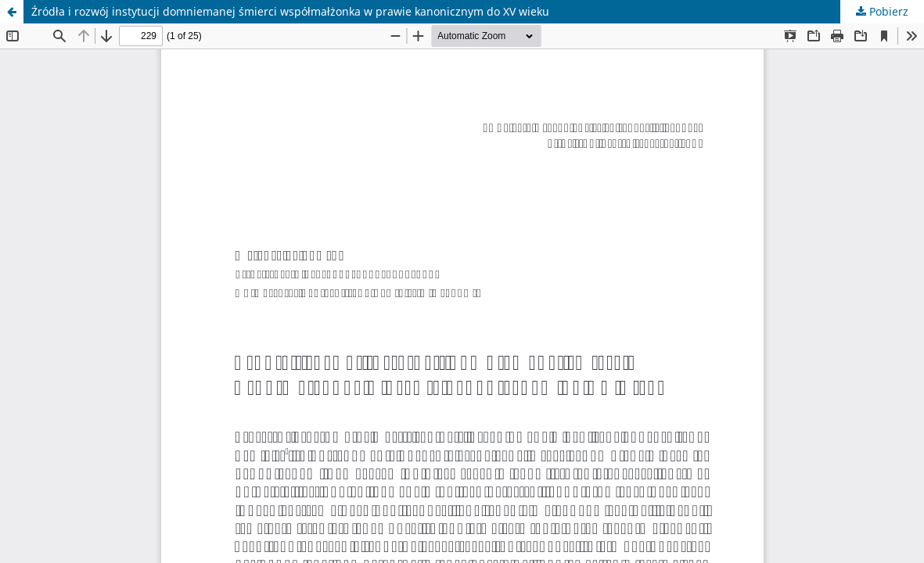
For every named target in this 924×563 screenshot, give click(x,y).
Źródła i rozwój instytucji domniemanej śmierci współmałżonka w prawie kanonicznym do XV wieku (290, 11)
